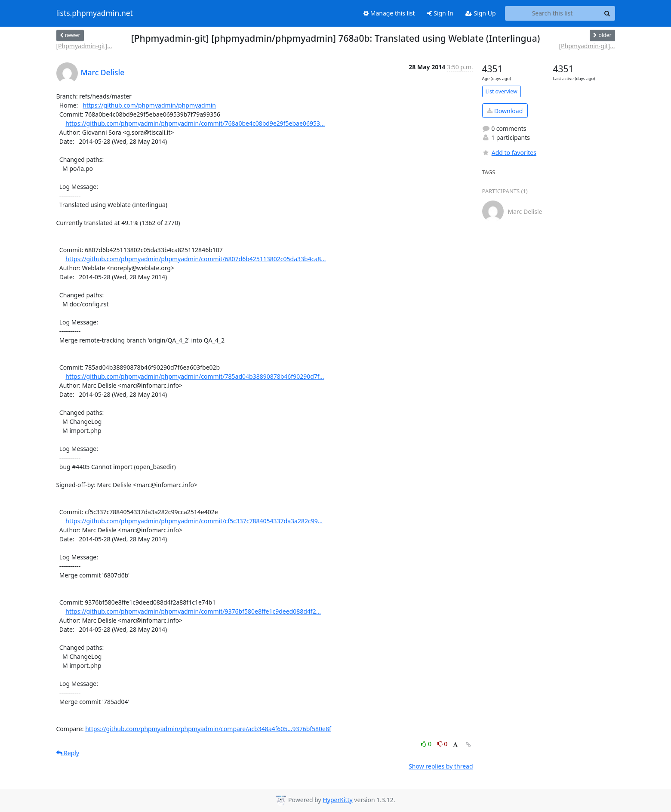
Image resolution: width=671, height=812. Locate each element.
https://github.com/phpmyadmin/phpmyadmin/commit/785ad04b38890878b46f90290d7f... (195, 376)
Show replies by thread (441, 766)
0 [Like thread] (427, 744)
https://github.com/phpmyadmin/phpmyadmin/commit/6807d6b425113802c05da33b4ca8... (195, 259)
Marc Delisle (103, 72)
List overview (502, 91)
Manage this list (389, 13)
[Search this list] (552, 13)
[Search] (607, 13)
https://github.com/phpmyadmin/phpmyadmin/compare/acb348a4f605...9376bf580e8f (208, 729)
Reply (68, 753)
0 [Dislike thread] (443, 744)
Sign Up (481, 13)
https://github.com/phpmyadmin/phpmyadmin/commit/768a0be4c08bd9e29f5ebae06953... (195, 123)
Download (505, 111)
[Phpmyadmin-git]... (84, 46)
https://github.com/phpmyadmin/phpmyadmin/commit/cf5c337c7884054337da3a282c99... (194, 521)
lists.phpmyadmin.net (95, 13)
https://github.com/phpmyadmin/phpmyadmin (149, 105)
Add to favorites (509, 153)
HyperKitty (337, 800)
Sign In (440, 13)
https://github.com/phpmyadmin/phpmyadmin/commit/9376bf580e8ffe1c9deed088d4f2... (193, 611)
